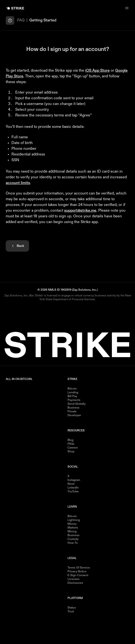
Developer (74, 415)
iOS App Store (97, 71)
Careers (73, 448)
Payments (74, 400)
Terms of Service (79, 568)
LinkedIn (73, 488)
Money (72, 524)
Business (73, 408)
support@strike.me (80, 211)
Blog (70, 440)
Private (72, 412)
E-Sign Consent (78, 575)
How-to (73, 543)
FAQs (71, 444)
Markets (73, 528)
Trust (71, 612)
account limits (18, 183)
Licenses (73, 579)
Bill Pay (72, 396)
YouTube (73, 492)
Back (18, 246)
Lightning (74, 520)
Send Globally (77, 404)
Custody (73, 539)
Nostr (71, 484)
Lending (73, 393)
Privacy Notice (77, 572)
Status (72, 608)
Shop (71, 452)
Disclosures (75, 583)
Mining (72, 532)
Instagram (74, 480)
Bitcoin (72, 389)
